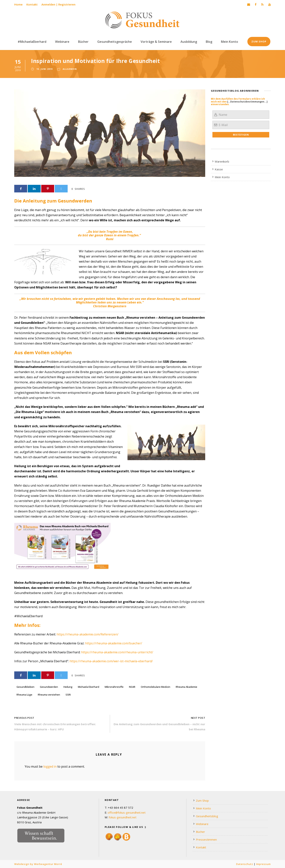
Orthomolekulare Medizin (156, 687)
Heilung (68, 687)
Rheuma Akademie (186, 687)
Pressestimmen (206, 839)
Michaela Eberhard (89, 687)
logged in (50, 766)
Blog (209, 42)
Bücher (83, 42)
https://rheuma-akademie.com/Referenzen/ (87, 634)
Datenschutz (245, 864)
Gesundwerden (49, 687)
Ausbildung (189, 42)
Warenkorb (222, 161)
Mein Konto (230, 42)
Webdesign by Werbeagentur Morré (38, 864)
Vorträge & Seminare (156, 42)
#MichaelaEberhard (32, 42)
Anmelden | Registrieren (58, 4)
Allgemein (70, 69)
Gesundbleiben (25, 687)
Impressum (263, 864)
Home (18, 4)
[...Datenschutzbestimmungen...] (247, 102)
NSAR (132, 687)
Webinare (62, 42)
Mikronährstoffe (114, 687)
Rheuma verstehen (49, 695)
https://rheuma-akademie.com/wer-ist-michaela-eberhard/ (111, 661)
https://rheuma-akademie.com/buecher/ (114, 643)
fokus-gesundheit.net (123, 817)
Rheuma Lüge (24, 695)
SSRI (68, 695)
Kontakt (32, 4)
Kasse (219, 169)
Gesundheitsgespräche (115, 42)
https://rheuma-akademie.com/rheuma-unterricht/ (117, 652)
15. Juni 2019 (44, 69)
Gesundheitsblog (207, 816)
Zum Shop (259, 41)
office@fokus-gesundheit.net (127, 812)
